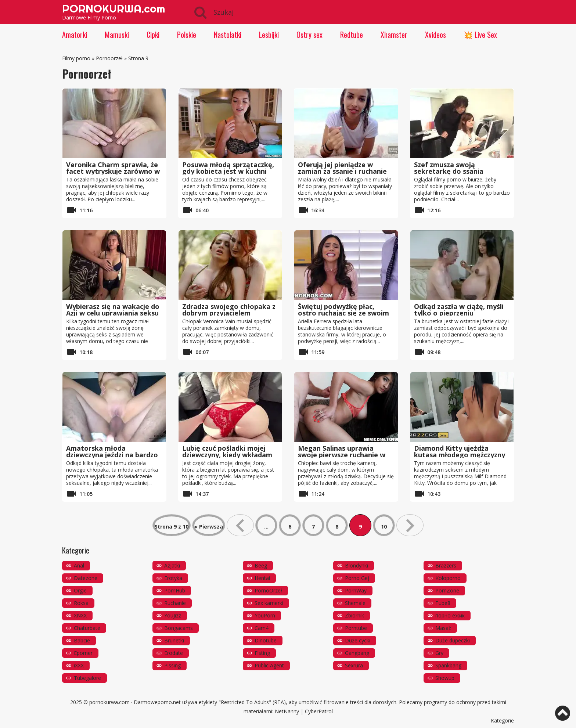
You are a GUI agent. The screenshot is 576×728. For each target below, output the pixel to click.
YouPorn (265, 615)
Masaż (443, 628)
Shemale (355, 603)
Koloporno (448, 578)
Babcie (82, 640)
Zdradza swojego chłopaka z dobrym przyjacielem (229, 310)
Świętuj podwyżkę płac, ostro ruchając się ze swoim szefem (343, 313)
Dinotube (266, 640)
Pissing (172, 665)
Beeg (261, 565)
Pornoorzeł (109, 58)
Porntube (356, 628)
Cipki (153, 35)
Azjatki (172, 565)
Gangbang (357, 653)
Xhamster (394, 35)
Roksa (81, 603)
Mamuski (117, 35)
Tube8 (443, 603)
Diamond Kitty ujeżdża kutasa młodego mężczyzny (460, 451)
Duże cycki (358, 640)
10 (384, 527)
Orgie (80, 590)
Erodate (174, 653)
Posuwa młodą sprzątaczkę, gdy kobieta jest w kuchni (228, 168)
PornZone (447, 590)
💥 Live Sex (480, 35)
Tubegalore (87, 678)
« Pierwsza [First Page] (209, 527)
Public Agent (269, 665)
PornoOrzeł (268, 590)
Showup (445, 678)
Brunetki (174, 640)
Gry (439, 653)
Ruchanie (175, 603)
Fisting (262, 653)
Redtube (352, 35)
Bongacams (179, 628)
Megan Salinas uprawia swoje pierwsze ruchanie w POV (342, 455)
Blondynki (357, 565)
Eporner (83, 653)
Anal (79, 565)
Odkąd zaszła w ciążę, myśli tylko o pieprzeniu (459, 310)
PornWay (356, 590)
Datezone (86, 578)
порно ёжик (450, 615)
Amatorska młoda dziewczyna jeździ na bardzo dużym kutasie (112, 455)
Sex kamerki (269, 603)
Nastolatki (228, 35)
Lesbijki (269, 35)
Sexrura (354, 665)
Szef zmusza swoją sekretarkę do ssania (449, 168)
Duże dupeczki (453, 640)
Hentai (262, 578)
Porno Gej (357, 578)
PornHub (175, 590)
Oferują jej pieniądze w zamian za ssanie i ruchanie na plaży (342, 171)
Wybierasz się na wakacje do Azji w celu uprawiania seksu (113, 310)
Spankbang (448, 665)
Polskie (187, 35)
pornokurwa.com (109, 702)
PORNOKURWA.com (114, 8)
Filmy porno (76, 58)
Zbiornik (354, 615)
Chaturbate (87, 628)
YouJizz (173, 615)
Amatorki (75, 35)
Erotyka (173, 578)
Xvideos (435, 35)
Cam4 (262, 628)
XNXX (80, 615)
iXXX (79, 665)
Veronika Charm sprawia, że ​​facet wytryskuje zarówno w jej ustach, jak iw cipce (113, 171)
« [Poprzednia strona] (240, 525)
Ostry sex (309, 35)
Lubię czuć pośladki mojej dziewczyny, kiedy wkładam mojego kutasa (227, 455)
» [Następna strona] (410, 525)
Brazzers (446, 565)
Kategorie (502, 720)
